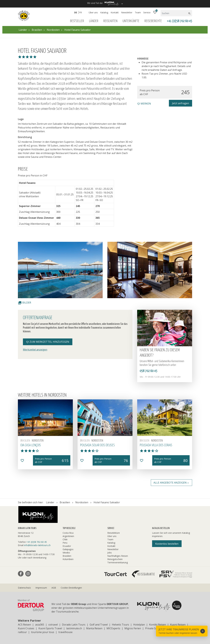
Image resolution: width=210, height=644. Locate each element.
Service (147, 12)
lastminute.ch (74, 628)
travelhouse (65, 632)
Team (138, 12)
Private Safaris (154, 628)
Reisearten (110, 21)
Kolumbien (68, 559)
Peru (65, 543)
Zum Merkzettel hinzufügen (48, 342)
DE (76, 12)
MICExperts (113, 628)
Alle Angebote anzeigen (171, 483)
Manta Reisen (94, 628)
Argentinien (68, 536)
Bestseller (77, 21)
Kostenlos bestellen (167, 544)
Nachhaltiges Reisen (118, 556)
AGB (54, 588)
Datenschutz (24, 588)
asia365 (40, 625)
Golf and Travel (99, 625)
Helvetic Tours (120, 625)
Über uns (93, 12)
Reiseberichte (153, 21)
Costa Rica (68, 533)
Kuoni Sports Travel (50, 628)
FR (80, 12)
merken (144, 104)
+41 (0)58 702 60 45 (179, 21)
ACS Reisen (24, 625)
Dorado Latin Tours (74, 625)
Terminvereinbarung (118, 562)
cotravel (53, 625)
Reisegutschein (115, 559)
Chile (65, 539)
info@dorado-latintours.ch (37, 545)
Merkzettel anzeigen (35, 350)
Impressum (41, 588)
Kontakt (115, 12)
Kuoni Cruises (26, 628)
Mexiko (66, 553)
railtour (22, 632)
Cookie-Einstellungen (71, 588)
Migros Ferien (133, 628)
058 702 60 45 (148, 371)
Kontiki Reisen (157, 625)
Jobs (110, 553)
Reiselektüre (114, 533)
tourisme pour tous (43, 632)
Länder (94, 21)
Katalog (104, 12)
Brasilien (67, 556)
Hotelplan (139, 625)
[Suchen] (174, 13)
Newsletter (127, 12)
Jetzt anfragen (180, 103)
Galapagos (68, 549)
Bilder (24, 303)
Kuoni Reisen (178, 625)
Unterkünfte (131, 21)
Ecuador (67, 546)
